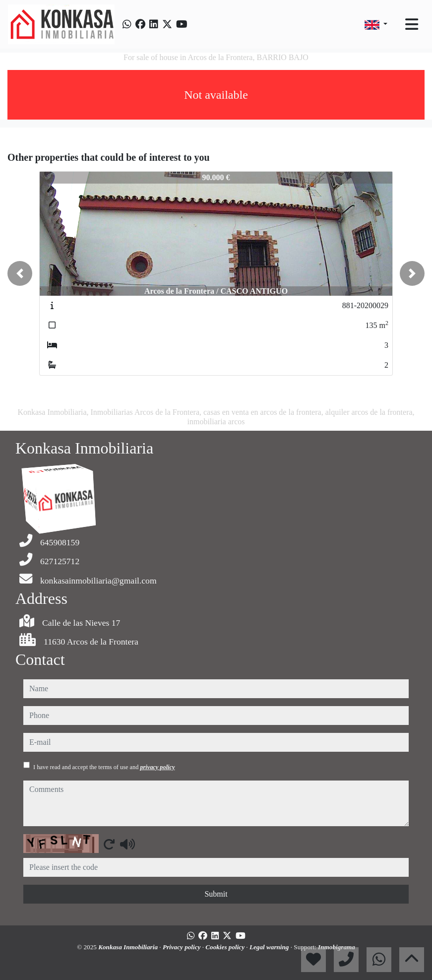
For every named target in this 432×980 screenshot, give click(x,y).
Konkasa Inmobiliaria (129, 947)
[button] (20, 273)
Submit (216, 894)
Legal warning (270, 947)
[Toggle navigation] (412, 24)
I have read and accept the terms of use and (104, 767)
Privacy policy (183, 947)
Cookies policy (226, 947)
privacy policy (157, 767)
